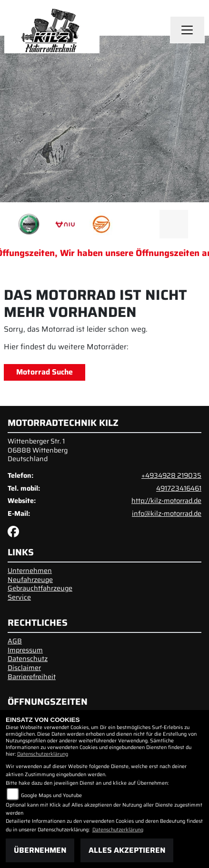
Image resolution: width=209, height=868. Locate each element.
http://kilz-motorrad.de (166, 501)
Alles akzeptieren (127, 850)
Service (19, 597)
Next (196, 227)
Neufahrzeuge (30, 580)
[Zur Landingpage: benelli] (29, 224)
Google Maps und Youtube (51, 795)
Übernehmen (40, 850)
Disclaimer (24, 668)
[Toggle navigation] (188, 30)
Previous (13, 227)
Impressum (25, 650)
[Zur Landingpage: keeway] (101, 224)
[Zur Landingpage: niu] (65, 224)
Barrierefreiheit (32, 677)
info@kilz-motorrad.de (167, 513)
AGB (15, 641)
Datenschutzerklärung (43, 754)
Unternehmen (30, 571)
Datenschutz (28, 659)
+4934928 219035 (171, 475)
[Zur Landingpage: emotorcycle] (138, 224)
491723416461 (179, 488)
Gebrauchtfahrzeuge (40, 588)
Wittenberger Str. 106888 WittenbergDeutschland (38, 450)
